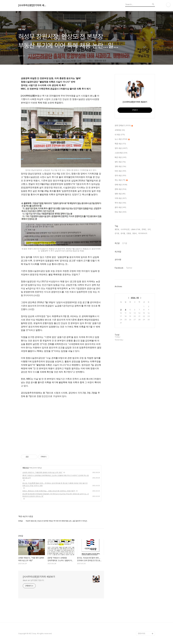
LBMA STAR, (136, 229)
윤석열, (123, 233)
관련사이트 (142, 633)
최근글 (117, 243)
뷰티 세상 (120, 162)
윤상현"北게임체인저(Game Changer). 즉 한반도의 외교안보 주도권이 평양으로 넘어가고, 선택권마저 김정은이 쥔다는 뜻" (56, 495)
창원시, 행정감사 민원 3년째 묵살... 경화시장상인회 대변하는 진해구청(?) (49, 491)
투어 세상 (120, 203)
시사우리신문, (125, 229)
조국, (149, 229)
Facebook (119, 268)
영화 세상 (120, 194)
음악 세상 (120, 208)
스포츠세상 (121, 153)
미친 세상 (120, 171)
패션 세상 (121, 157)
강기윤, (117, 233)
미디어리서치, (143, 233)
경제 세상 (120, 167)
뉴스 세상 (122, 139)
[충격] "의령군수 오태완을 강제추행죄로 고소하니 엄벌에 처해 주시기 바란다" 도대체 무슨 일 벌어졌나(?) (56, 477)
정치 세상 (121, 148)
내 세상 (120, 135)
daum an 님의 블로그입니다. (34, 580)
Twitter (129, 268)
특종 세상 (26, 468)
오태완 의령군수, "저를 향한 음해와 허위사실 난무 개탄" (42, 472)
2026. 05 (135, 298)
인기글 (125, 243)
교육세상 (120, 130)
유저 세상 (120, 176)
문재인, (144, 229)
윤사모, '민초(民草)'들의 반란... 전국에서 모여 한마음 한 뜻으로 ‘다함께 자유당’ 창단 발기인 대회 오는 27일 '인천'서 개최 (55, 484)
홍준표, (117, 229)
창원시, (135, 233)
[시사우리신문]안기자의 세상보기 (33, 5)
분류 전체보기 (124, 126)
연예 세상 (121, 185)
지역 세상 (121, 198)
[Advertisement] (61, 423)
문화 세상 (121, 189)
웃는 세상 (121, 180)
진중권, (129, 233)
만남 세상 (121, 212)
